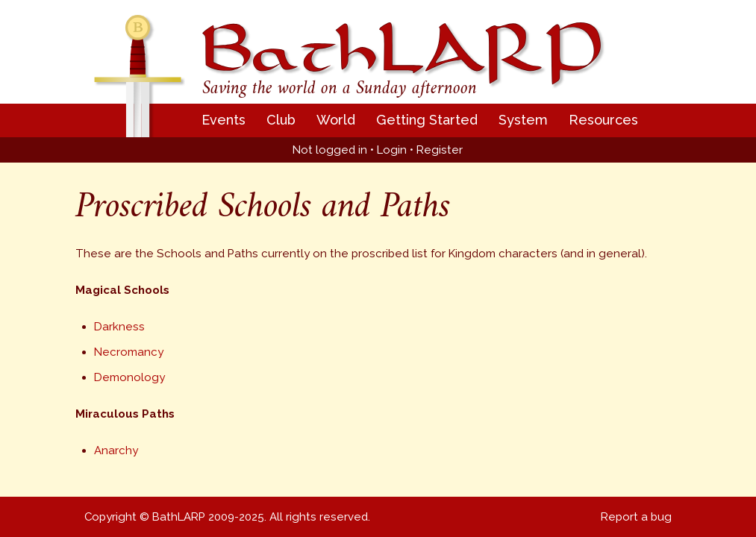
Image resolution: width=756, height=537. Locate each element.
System (523, 120)
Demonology (129, 377)
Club (281, 120)
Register (440, 150)
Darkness (119, 327)
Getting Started (427, 120)
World (336, 120)
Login (392, 150)
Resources (603, 120)
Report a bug (636, 517)
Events (224, 120)
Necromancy (129, 352)
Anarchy (116, 450)
